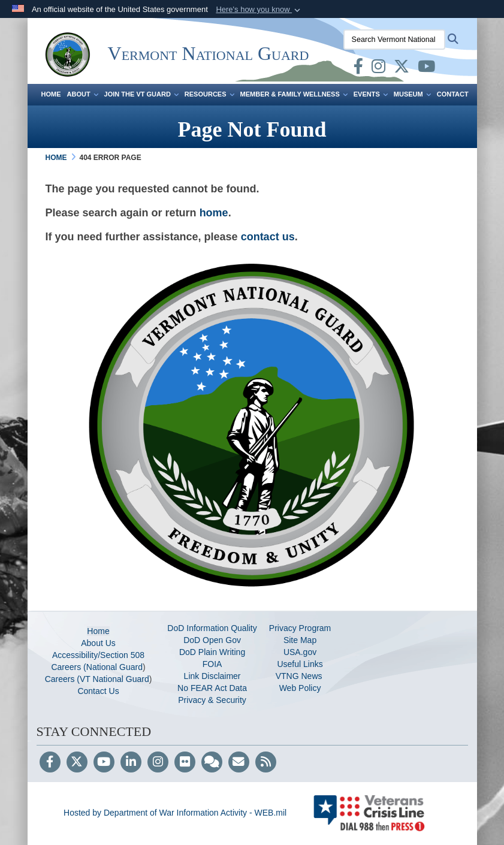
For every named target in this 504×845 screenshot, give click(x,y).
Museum (412, 94)
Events (371, 94)
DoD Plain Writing (212, 652)
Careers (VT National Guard (97, 679)
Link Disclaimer (212, 676)
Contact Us (98, 691)
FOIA (212, 664)
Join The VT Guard (141, 94)
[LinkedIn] (131, 763)
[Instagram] (158, 763)
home (214, 213)
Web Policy (300, 688)
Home (51, 94)
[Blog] (212, 763)
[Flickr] (185, 763)
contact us (268, 237)
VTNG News (300, 676)
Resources (209, 94)
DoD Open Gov (212, 640)
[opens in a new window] (358, 69)
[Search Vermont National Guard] (394, 40)
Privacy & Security (212, 700)
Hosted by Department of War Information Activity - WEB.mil (175, 813)
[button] (259, 10)
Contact (453, 94)
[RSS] (266, 763)
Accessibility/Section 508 (98, 655)
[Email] (239, 763)
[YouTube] (104, 763)
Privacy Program (300, 628)
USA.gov (300, 652)
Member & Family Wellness (294, 94)
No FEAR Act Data (212, 688)
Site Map (300, 640)
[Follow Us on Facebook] (50, 763)
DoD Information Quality (212, 628)
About (83, 94)
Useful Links (300, 664)
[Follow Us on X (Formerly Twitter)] (77, 763)
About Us (98, 643)
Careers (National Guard (97, 667)
